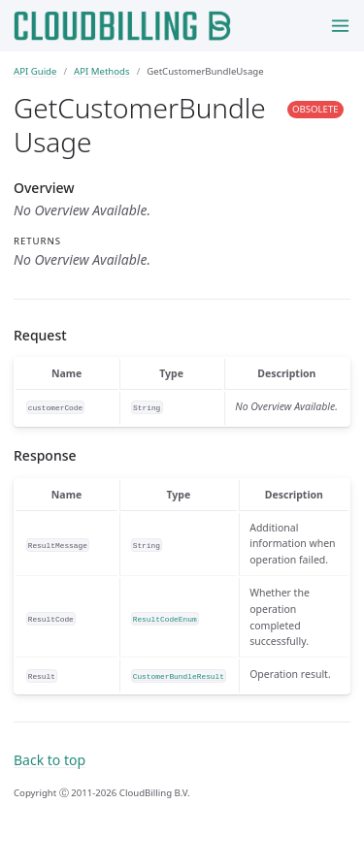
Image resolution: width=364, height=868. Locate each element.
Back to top (50, 760)
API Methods (102, 71)
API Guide (35, 71)
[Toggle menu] (340, 26)
